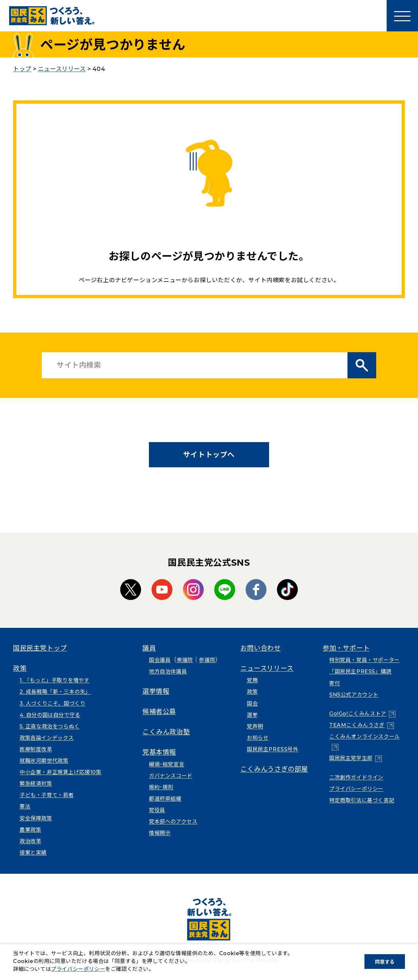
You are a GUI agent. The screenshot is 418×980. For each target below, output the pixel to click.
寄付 (335, 683)
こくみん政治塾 (166, 732)
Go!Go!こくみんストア (358, 714)
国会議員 (160, 660)
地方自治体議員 (168, 671)
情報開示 (160, 833)
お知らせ (258, 738)
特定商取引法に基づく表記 (362, 800)
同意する (385, 962)
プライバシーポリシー (356, 789)
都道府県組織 (165, 799)
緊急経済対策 (36, 784)
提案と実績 (33, 853)
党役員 (157, 810)
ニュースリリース (267, 668)
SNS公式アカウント (354, 695)
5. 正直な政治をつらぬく (50, 726)
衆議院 (185, 660)
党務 (252, 680)
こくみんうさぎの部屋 (274, 769)
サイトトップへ (209, 455)
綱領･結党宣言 (167, 764)
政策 (20, 668)
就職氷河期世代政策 (44, 761)
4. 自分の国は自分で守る (50, 715)
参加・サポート (346, 648)
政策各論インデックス (47, 738)
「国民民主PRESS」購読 (360, 671)
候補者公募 (159, 712)
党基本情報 (159, 752)
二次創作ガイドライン (356, 777)
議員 (149, 648)
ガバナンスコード (171, 776)
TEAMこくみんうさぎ (357, 725)
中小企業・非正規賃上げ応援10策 (61, 772)
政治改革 (30, 841)
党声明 (255, 726)
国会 (252, 704)
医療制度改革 (36, 749)
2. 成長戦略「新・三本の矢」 (55, 692)
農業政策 (30, 830)
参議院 (207, 660)
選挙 (252, 715)
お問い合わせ (261, 648)
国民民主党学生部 (351, 758)
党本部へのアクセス (173, 822)
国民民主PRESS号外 (273, 749)
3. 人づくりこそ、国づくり (52, 704)
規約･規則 (161, 787)
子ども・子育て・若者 (47, 795)
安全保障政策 (36, 818)
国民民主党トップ (40, 648)
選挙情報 (156, 691)
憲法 (25, 807)
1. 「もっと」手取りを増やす (55, 680)
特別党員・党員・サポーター (364, 660)
